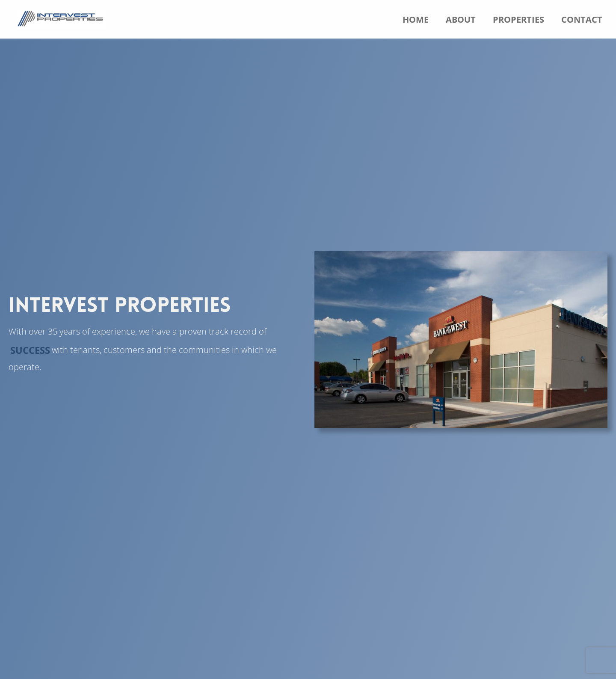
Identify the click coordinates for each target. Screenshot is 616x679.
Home (416, 19)
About (461, 19)
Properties (518, 19)
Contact (582, 19)
